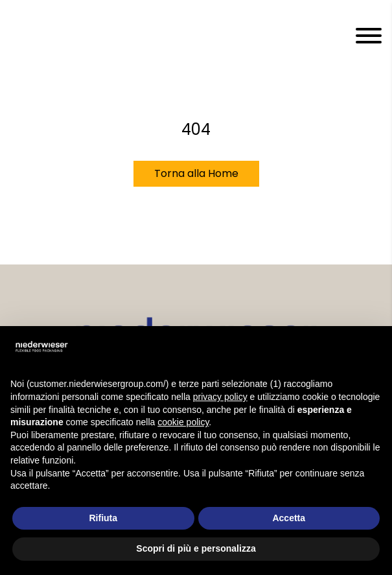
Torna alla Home (196, 173)
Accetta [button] (289, 518)
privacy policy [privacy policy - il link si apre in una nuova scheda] (220, 397)
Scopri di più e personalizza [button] (196, 548)
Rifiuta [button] (103, 518)
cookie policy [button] (183, 422)
